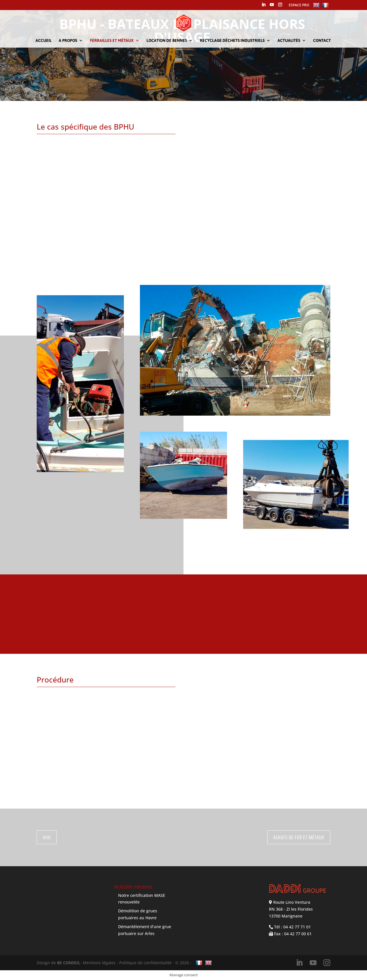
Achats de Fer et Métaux (299, 837)
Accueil (44, 41)
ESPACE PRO (299, 5)
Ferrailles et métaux (112, 41)
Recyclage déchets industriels (232, 41)
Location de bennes (167, 41)
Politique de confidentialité (145, 963)
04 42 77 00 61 (298, 934)
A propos (68, 41)
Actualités (289, 41)
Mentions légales (99, 963)
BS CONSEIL (69, 963)
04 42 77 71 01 (297, 927)
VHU (47, 837)
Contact (322, 41)
